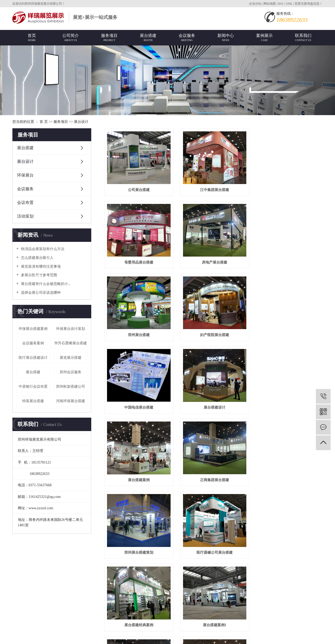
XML (289, 4)
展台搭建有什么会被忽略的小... (45, 284)
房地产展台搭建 (138, 261)
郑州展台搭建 (213, 261)
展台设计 (81, 122)
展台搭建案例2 (288, 477)
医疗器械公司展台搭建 (288, 405)
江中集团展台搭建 (213, 189)
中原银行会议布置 (33, 387)
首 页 (44, 122)
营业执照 (68, 605)
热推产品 (20, 636)
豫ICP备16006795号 (28, 628)
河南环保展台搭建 (71, 401)
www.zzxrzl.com (36, 605)
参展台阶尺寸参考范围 (39, 275)
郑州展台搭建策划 (213, 405)
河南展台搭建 (213, 548)
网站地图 (270, 4)
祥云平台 (71, 628)
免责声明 (123, 628)
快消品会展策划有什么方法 (42, 249)
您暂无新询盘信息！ (309, 4)
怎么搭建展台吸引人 (37, 258)
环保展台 (25, 175)
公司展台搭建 (138, 189)
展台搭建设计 (213, 333)
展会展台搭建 (58, 620)
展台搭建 (25, 148)
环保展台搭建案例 (33, 329)
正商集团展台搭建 (138, 405)
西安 (112, 636)
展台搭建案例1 (213, 477)
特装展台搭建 (33, 401)
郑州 (72, 636)
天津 (128, 636)
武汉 (104, 636)
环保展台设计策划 (71, 329)
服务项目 (61, 122)
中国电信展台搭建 (138, 333)
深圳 (96, 636)
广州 (88, 636)
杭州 (120, 636)
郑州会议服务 (71, 372)
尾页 (298, 569)
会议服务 (25, 189)
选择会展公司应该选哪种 (40, 293)
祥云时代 (108, 628)
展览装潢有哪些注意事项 (40, 267)
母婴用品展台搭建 (288, 189)
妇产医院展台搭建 (288, 261)
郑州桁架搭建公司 (71, 387)
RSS (281, 4)
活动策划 (25, 216)
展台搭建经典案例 (138, 477)
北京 (55, 636)
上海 (80, 636)
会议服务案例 (33, 343)
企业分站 (255, 4)
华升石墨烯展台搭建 (71, 343)
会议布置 (25, 202)
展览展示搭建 (71, 358)
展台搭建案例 (288, 333)
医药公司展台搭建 (288, 548)
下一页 (281, 569)
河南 (63, 636)
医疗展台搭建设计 (33, 358)
